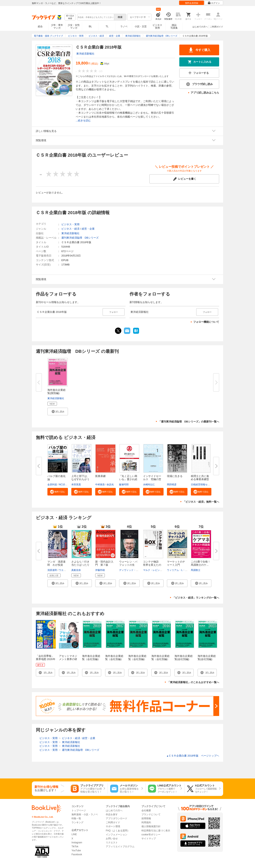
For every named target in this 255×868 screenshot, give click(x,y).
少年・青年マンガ (57, 26)
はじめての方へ (200, 27)
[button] (58, 412)
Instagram (77, 843)
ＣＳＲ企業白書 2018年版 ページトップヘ (193, 756)
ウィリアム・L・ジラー (180, 570)
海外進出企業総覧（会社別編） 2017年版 (116, 659)
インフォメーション (117, 835)
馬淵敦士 (196, 570)
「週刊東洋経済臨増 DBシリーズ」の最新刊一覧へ (189, 422)
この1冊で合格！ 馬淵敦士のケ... (202, 563)
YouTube (76, 850)
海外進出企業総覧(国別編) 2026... (56, 393)
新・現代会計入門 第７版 (104, 563)
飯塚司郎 (124, 485)
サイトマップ (149, 839)
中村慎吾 (100, 485)
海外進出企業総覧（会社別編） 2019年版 (92, 659)
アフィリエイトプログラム (120, 847)
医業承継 (100, 476)
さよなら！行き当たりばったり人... (80, 565)
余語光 (110, 485)
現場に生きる (175, 476)
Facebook (77, 854)
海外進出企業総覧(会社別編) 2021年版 (184, 659)
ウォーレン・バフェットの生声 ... (128, 565)
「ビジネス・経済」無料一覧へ (201, 502)
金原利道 (52, 485)
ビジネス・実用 (70, 224)
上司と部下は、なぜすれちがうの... (80, 479)
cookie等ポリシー (151, 835)
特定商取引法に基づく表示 (156, 831)
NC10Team (65, 485)
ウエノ (62, 570)
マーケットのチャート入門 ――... (176, 565)
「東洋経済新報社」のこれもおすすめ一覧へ (193, 682)
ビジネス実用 (157, 26)
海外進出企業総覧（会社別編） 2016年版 (162, 659)
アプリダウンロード (117, 818)
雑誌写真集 (174, 26)
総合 (40, 26)
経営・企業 (88, 229)
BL (90, 26)
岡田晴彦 (172, 485)
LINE (74, 834)
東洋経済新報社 (85, 54)
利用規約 (146, 822)
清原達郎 (52, 570)
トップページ (79, 810)
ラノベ (124, 26)
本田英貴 (76, 485)
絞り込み (70, 17)
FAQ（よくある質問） (118, 831)
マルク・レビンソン (154, 570)
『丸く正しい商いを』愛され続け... (128, 479)
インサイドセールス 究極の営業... (152, 479)
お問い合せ (112, 839)
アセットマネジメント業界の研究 (68, 659)
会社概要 (146, 810)
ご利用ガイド (217, 27)
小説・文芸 (141, 26)
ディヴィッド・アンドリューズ (136, 570)
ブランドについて (151, 814)
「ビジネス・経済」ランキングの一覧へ (196, 598)
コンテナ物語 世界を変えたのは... (152, 565)
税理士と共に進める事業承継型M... (200, 479)
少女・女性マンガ (74, 26)
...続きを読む (83, 120)
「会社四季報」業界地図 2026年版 (46, 659)
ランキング (77, 822)
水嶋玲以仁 (149, 485)
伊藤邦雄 (100, 570)
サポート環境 (113, 826)
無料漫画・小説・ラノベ (85, 814)
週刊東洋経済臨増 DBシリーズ (80, 238)
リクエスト (112, 843)
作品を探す (112, 814)
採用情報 (146, 818)
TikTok (75, 847)
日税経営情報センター (203, 485)
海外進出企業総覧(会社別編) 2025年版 (207, 659)
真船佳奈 (76, 570)
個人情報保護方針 (151, 826)
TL (107, 26)
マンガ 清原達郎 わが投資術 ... (56, 565)
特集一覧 (76, 818)
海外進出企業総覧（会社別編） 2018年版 (139, 659)
